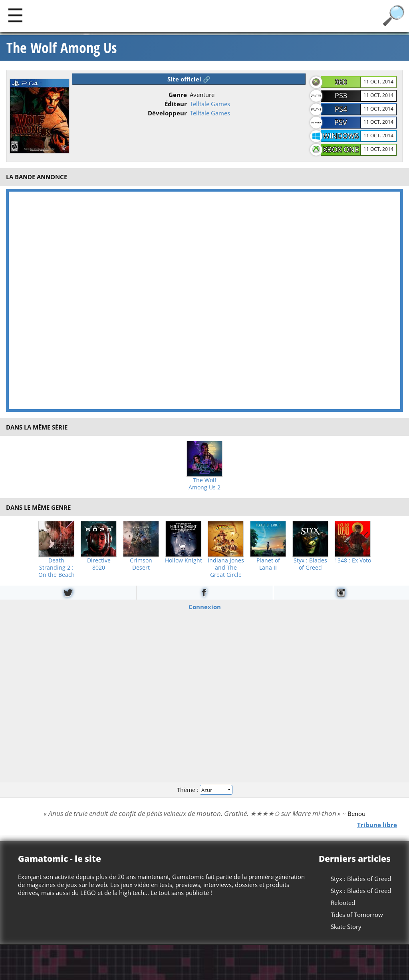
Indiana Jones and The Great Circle (226, 568)
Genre (178, 95)
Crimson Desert (141, 564)
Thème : (204, 790)
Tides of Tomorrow (357, 915)
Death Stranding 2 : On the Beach (57, 568)
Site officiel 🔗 (189, 79)
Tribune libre (377, 825)
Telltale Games (210, 104)
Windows (341, 136)
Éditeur (176, 104)
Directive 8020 (99, 564)
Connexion (205, 607)
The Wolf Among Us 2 (204, 484)
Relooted (343, 903)
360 (341, 82)
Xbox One (341, 149)
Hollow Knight (184, 560)
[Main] (15, 15)
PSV (341, 122)
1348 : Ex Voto (353, 560)
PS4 (341, 109)
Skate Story (346, 927)
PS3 (341, 95)
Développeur (167, 113)
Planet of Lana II (268, 564)
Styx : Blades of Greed (310, 564)
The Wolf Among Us (62, 48)
